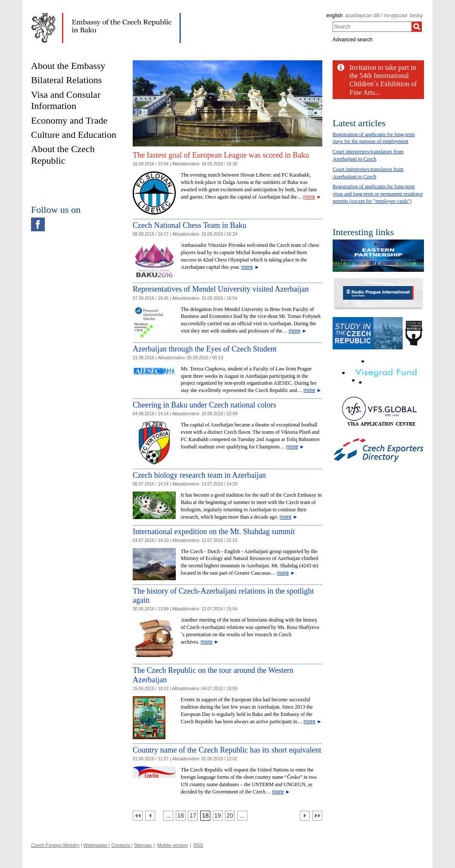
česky (416, 16)
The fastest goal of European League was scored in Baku (221, 155)
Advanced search (353, 40)
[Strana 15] (168, 816)
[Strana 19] (218, 816)
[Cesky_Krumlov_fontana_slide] (227, 64)
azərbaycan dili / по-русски (376, 16)
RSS (198, 845)
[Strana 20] (230, 816)
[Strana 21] (242, 816)
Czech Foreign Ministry (55, 845)
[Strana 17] (193, 816)
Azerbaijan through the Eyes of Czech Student (205, 349)
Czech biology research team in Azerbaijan (199, 475)
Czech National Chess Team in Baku (190, 225)
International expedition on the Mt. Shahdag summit (214, 532)
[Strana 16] (181, 816)
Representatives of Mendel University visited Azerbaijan (221, 289)
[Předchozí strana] (150, 816)
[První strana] (138, 816)
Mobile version (173, 845)
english (334, 16)
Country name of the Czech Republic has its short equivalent (227, 750)
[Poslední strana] (317, 816)
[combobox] (372, 27)
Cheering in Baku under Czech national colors (204, 405)
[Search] (417, 27)
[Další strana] (305, 816)
